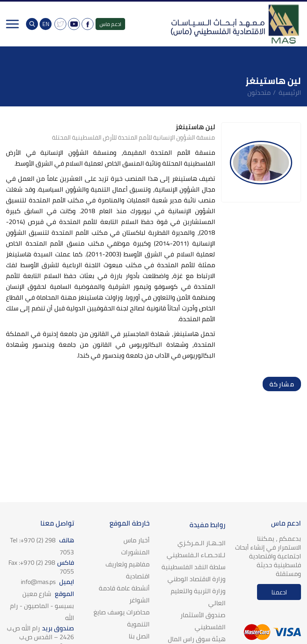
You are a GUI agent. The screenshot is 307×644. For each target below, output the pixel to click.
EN (46, 24)
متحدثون (259, 92)
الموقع (42, 606)
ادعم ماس (110, 24)
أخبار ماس (137, 540)
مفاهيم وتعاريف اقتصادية (128, 570)
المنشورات (135, 552)
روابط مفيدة (207, 525)
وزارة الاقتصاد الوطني (196, 579)
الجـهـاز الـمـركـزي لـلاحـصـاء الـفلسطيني (196, 549)
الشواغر (139, 600)
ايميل (47, 582)
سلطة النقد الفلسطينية (193, 567)
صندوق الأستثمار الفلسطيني (203, 621)
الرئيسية (290, 92)
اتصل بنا (139, 636)
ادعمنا (279, 592)
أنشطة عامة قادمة (124, 588)
